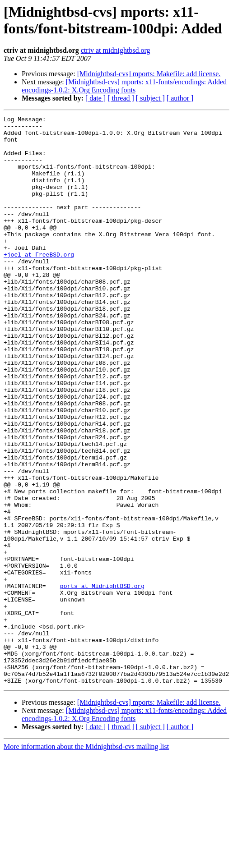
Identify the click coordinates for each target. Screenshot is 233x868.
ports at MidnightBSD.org (102, 680)
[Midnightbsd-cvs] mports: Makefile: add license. (149, 74)
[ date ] (96, 98)
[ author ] (180, 98)
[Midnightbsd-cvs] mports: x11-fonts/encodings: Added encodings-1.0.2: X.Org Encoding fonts (124, 86)
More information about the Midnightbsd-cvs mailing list (86, 860)
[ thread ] (121, 98)
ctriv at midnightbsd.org (116, 50)
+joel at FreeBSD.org (39, 283)
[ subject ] (150, 98)
